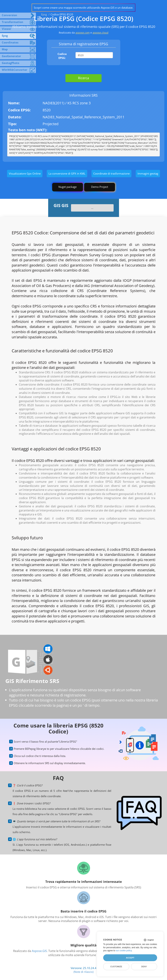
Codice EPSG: (62, 56)
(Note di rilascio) (83, 972)
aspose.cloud (100, 33)
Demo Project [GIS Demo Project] (100, 187)
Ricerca (83, 78)
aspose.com (83, 33)
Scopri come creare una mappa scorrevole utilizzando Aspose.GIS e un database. (83, 8)
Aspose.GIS (39, 951)
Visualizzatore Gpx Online (25, 173)
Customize (116, 967)
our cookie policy (124, 951)
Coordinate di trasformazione (111, 173)
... (92, 208)
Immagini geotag (148, 173)
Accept (130, 958)
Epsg (44, 14)
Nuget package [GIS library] (68, 187)
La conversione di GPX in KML (67, 173)
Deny (144, 967)
